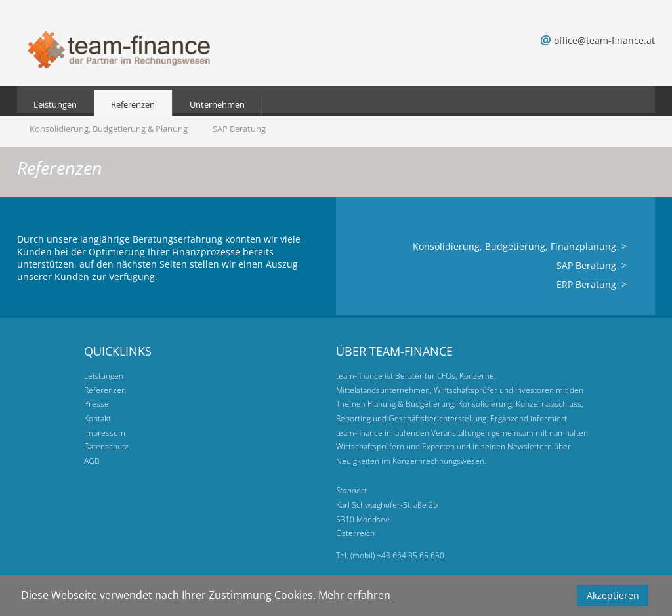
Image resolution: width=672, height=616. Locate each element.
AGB (92, 461)
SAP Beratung (239, 129)
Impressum (105, 433)
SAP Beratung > (592, 265)
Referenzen (133, 104)
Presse (96, 404)
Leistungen (55, 104)
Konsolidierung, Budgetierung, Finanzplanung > (520, 246)
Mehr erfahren (354, 595)
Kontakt (97, 418)
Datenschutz (106, 446)
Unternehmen (217, 104)
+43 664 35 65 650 (410, 555)
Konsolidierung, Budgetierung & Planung (109, 129)
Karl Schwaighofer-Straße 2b (387, 505)
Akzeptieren (613, 595)
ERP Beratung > (592, 284)
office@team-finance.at (604, 40)
